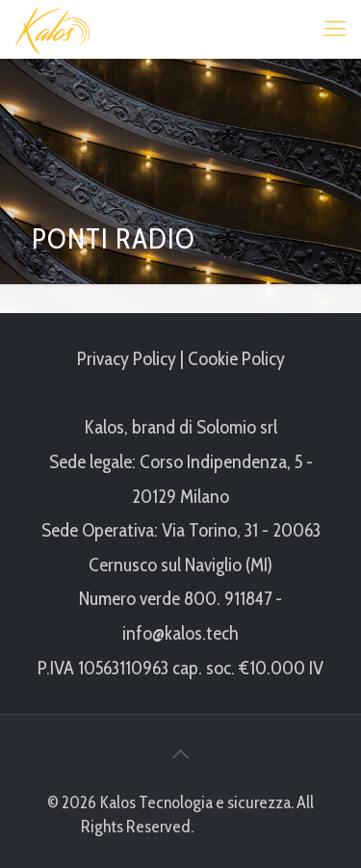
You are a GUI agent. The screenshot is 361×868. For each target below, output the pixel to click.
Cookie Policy (236, 358)
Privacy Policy (127, 358)
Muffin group (239, 827)
